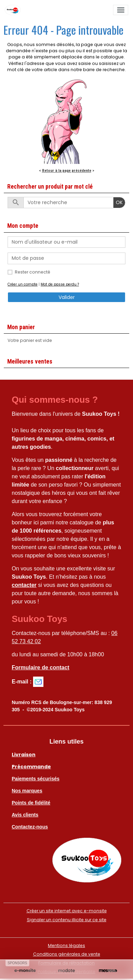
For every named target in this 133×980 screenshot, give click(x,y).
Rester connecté (33, 272)
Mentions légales (66, 945)
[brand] (14, 10)
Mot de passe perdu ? (60, 284)
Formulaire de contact (40, 667)
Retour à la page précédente (67, 170)
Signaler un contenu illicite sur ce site (67, 920)
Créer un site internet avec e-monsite (67, 911)
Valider (67, 297)
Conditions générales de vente (67, 954)
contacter (24, 585)
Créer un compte (23, 284)
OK (119, 202)
